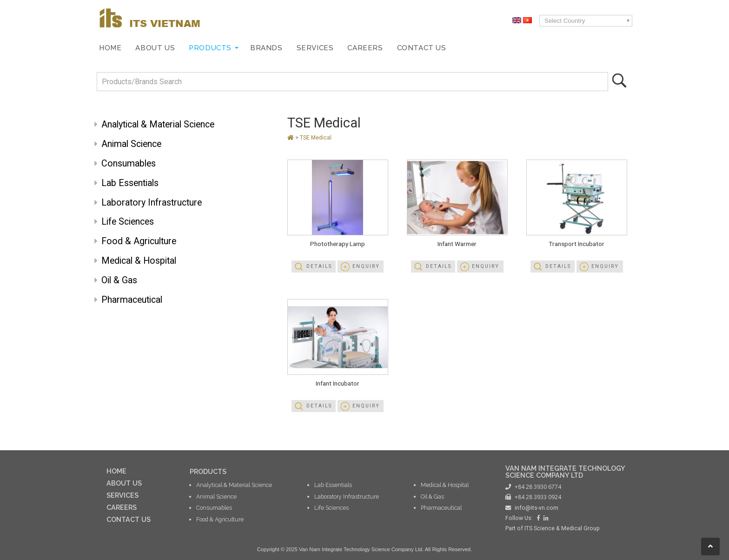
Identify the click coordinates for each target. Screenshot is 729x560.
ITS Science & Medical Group (562, 528)
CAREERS (122, 507)
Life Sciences (128, 222)
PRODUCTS (208, 471)
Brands (266, 48)
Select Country (565, 21)
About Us (155, 48)
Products (210, 48)
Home (110, 48)
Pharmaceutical (132, 300)
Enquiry (366, 266)
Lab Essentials (130, 183)
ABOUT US (124, 483)
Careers (365, 48)
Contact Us (422, 48)
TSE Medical (324, 123)
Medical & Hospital (139, 261)
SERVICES (123, 495)
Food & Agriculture (139, 241)
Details (319, 266)
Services (315, 48)
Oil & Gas (119, 280)
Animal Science (131, 144)
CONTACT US (129, 519)
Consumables (129, 163)
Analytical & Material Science (158, 124)
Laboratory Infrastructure (152, 203)
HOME (116, 471)
